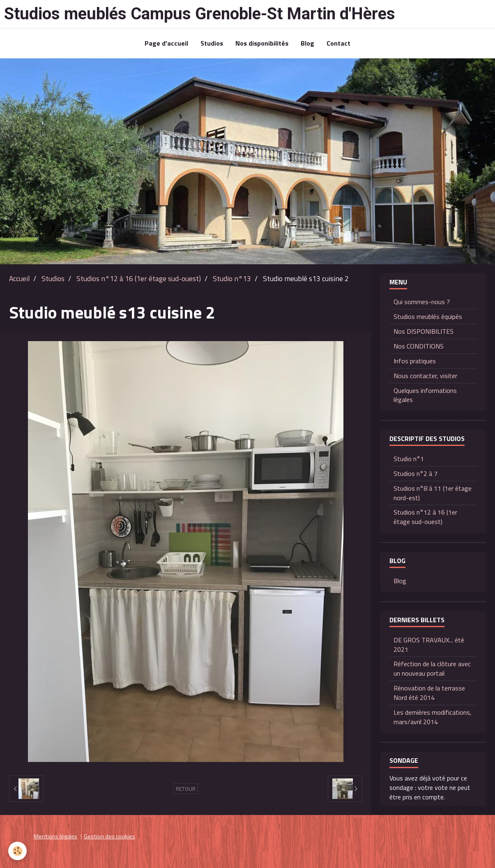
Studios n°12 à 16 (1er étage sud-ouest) (139, 278)
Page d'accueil (166, 43)
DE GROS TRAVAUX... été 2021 (429, 645)
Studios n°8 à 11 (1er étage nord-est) (433, 493)
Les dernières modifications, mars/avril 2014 (433, 717)
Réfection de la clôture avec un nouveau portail (432, 668)
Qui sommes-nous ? (422, 302)
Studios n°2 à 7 (416, 473)
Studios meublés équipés (428, 316)
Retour (186, 789)
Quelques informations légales (425, 395)
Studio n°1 (409, 459)
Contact (338, 43)
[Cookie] (17, 851)
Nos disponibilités (262, 43)
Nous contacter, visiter (425, 376)
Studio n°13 (232, 278)
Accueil (19, 278)
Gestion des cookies (109, 836)
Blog (307, 43)
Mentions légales (55, 836)
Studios (212, 43)
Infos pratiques (415, 361)
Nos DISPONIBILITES (424, 331)
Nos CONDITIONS (419, 346)
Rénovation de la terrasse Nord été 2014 (429, 693)
